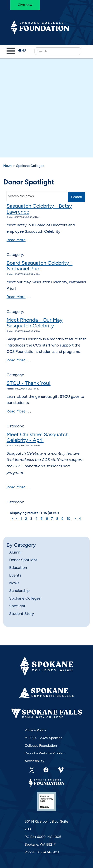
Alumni (15, 552)
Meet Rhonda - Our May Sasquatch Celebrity (34, 323)
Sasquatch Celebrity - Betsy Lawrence (39, 209)
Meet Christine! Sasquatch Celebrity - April (38, 437)
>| (80, 519)
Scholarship (19, 591)
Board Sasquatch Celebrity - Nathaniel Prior (40, 266)
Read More (16, 240)
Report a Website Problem (45, 753)
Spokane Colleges (25, 598)
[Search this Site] (58, 51)
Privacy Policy (35, 730)
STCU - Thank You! (28, 383)
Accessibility (34, 761)
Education (18, 568)
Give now (25, 5)
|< (12, 519)
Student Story (22, 614)
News (8, 166)
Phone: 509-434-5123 (42, 852)
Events (15, 575)
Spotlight (17, 606)
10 (68, 519)
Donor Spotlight (23, 560)
